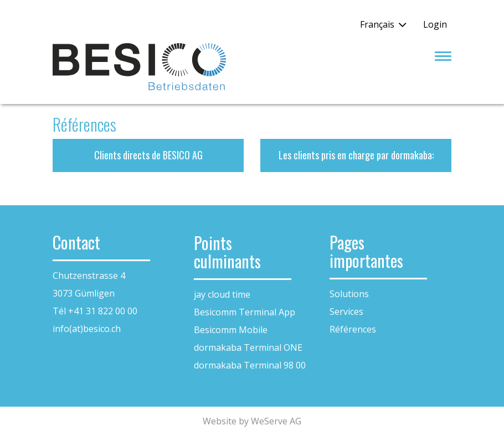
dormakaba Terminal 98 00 (250, 365)
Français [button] (377, 24)
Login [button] (435, 24)
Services (346, 312)
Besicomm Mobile (231, 330)
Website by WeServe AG (252, 421)
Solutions (349, 294)
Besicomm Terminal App (245, 312)
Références (353, 329)
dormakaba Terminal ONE (248, 347)
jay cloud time (222, 294)
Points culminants (227, 252)
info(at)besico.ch (87, 329)
